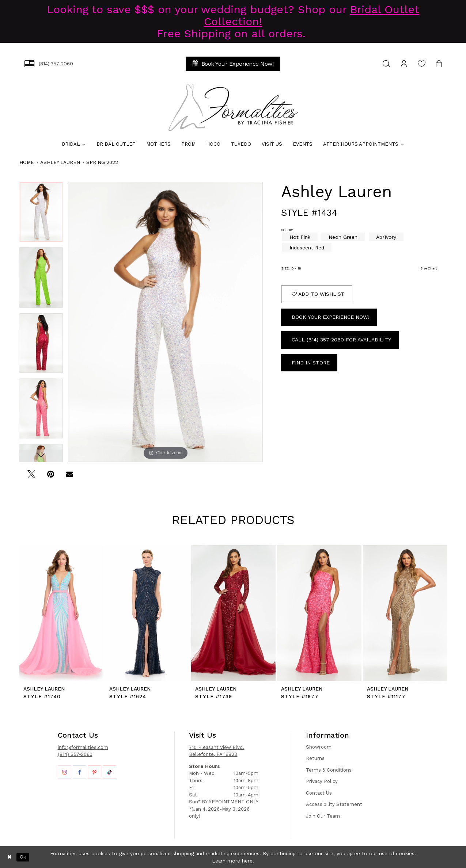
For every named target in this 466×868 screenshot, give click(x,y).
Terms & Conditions (329, 770)
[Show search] (387, 64)
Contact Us (319, 793)
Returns (315, 758)
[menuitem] (49, 64)
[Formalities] (233, 107)
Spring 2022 (102, 162)
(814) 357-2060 (75, 754)
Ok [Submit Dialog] (23, 857)
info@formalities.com (83, 747)
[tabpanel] (41, 215)
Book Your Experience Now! (330, 317)
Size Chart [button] (429, 268)
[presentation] (62, 613)
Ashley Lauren (60, 162)
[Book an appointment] (233, 64)
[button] (404, 64)
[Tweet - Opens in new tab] (32, 477)
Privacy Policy (322, 781)
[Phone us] (49, 64)
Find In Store (311, 363)
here (247, 861)
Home (27, 162)
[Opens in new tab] (65, 772)
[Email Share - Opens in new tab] (70, 477)
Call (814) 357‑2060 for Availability (341, 340)
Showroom (319, 747)
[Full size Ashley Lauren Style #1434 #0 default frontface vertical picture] (166, 322)
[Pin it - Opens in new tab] (51, 477)
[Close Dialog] (10, 857)
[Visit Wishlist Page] (422, 64)
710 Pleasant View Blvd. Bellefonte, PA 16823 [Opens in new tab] (217, 751)
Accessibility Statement (334, 804)
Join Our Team (323, 816)
